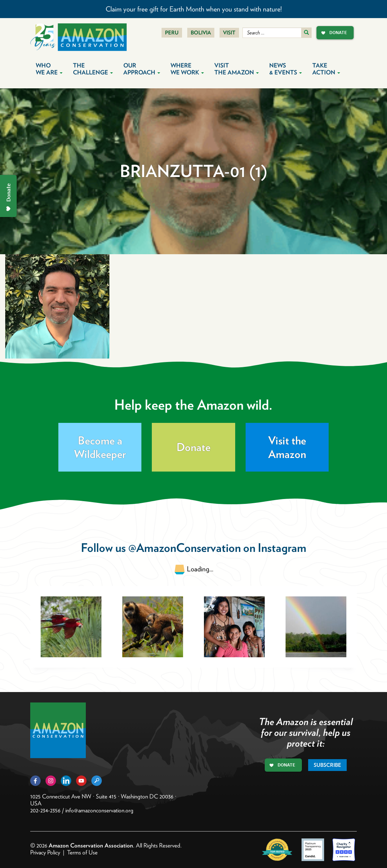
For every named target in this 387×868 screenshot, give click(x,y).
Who (49, 69)
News (286, 69)
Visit (229, 33)
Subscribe (327, 765)
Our (142, 69)
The (93, 69)
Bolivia (201, 33)
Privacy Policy (45, 852)
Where (187, 69)
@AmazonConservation (184, 548)
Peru (172, 33)
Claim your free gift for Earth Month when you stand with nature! (194, 9)
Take (326, 69)
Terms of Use (82, 852)
